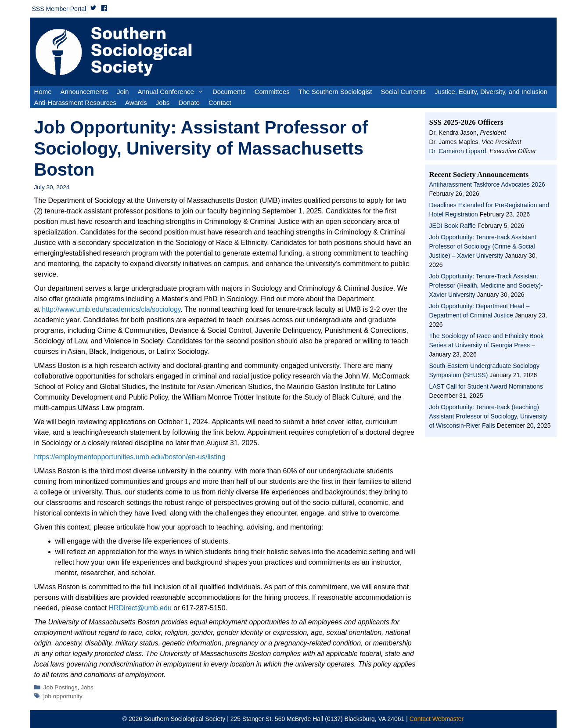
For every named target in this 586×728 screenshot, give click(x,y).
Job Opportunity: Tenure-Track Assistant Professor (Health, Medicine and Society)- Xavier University (486, 285)
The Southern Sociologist (335, 92)
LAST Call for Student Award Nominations (486, 386)
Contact (220, 103)
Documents (229, 92)
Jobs (163, 103)
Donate (189, 103)
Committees (272, 92)
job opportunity (63, 696)
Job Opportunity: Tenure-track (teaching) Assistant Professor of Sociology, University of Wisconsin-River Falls (488, 416)
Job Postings (61, 687)
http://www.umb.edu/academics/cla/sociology (111, 309)
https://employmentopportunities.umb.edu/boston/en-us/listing (130, 457)
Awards (136, 103)
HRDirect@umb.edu (140, 608)
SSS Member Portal (59, 9)
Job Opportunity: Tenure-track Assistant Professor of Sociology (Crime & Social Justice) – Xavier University (483, 246)
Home (43, 92)
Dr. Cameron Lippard (458, 151)
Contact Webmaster (437, 719)
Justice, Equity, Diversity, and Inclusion (491, 92)
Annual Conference (173, 92)
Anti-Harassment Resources (75, 103)
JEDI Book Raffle (453, 226)
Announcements (84, 92)
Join (123, 92)
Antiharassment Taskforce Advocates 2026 (487, 184)
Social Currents (403, 92)
